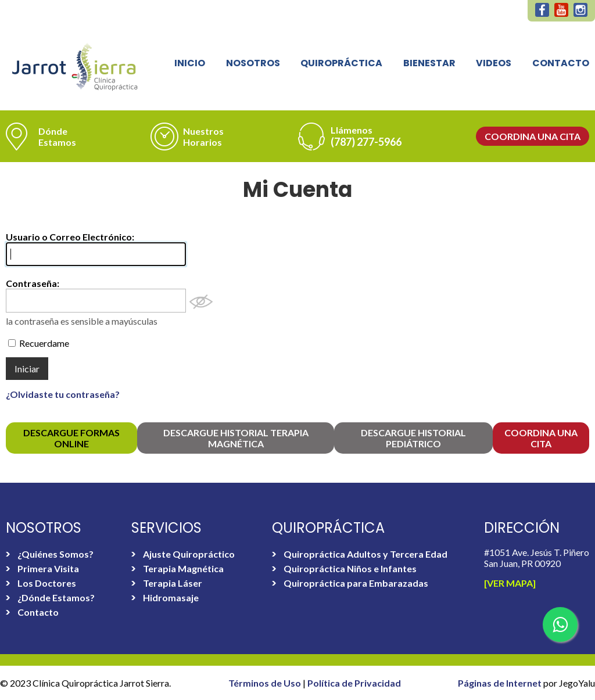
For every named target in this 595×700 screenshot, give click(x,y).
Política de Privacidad (354, 683)
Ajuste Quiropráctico (189, 554)
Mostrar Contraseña (201, 302)
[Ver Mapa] (510, 583)
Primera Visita (48, 568)
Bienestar (429, 63)
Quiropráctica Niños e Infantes (350, 568)
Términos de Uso (266, 683)
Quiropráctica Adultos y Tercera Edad (365, 554)
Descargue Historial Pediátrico (413, 438)
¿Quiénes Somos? (55, 554)
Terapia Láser (173, 583)
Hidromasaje (171, 597)
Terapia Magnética (183, 568)
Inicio (190, 63)
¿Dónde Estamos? (56, 597)
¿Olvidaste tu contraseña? (63, 394)
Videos (494, 63)
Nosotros (253, 63)
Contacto (561, 63)
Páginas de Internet (501, 683)
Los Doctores (47, 583)
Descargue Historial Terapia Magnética (236, 438)
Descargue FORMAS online (71, 438)
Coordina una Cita (533, 136)
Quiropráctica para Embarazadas (356, 583)
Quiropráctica (341, 63)
